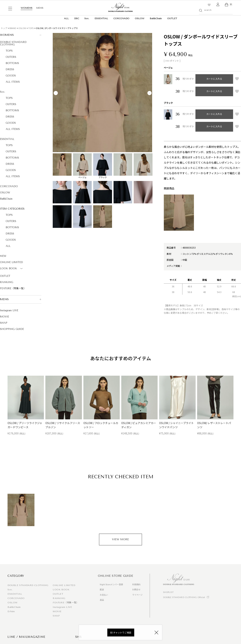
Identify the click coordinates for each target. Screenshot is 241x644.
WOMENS (27, 8)
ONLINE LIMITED (11, 262)
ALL (66, 18)
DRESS (10, 69)
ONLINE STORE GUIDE (116, 576)
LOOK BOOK (12, 269)
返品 (102, 600)
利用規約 (136, 584)
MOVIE (5, 317)
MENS (40, 8)
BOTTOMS (12, 63)
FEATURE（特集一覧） (13, 288)
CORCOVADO (121, 18)
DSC (77, 18)
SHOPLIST (168, 592)
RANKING (7, 282)
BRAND (13, 28)
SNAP (4, 323)
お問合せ (136, 589)
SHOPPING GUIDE (12, 329)
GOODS (11, 76)
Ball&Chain (156, 18)
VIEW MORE (120, 539)
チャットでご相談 (122, 633)
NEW (3, 256)
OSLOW (140, 18)
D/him (11, 611)
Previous (56, 93)
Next (149, 93)
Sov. (87, 18)
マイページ (137, 595)
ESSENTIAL (101, 18)
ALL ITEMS (13, 82)
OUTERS (11, 57)
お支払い (104, 595)
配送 (102, 589)
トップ (4, 28)
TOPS (31, 28)
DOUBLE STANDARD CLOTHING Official (184, 597)
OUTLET (172, 18)
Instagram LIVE (9, 310)
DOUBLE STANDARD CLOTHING (13, 43)
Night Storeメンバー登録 (111, 584)
